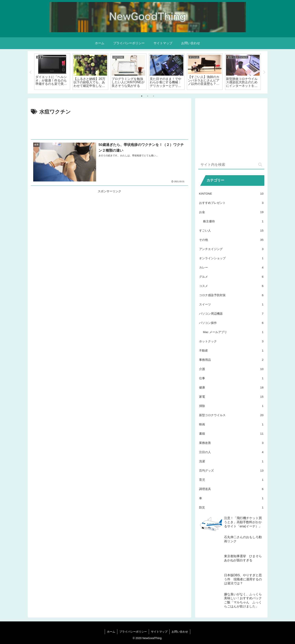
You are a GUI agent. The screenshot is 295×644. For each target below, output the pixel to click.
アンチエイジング (231, 249)
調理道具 (231, 489)
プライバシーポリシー (133, 632)
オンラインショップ (231, 258)
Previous (31, 72)
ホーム (111, 632)
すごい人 (231, 230)
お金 (231, 212)
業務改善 (231, 443)
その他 (231, 240)
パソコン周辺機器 (231, 314)
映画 (231, 424)
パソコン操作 (231, 323)
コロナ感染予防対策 (231, 295)
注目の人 (231, 452)
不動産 (231, 350)
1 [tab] (142, 96)
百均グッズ (231, 470)
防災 (231, 507)
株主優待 (233, 221)
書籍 (231, 434)
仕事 (231, 378)
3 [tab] (153, 96)
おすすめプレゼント (231, 203)
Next (265, 72)
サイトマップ (159, 632)
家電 (231, 397)
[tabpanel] (52, 72)
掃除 (231, 406)
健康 (231, 387)
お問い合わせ (180, 632)
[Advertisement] (109, 127)
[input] (231, 165)
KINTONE (231, 194)
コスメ (231, 286)
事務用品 (231, 360)
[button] (260, 165)
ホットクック (231, 341)
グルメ (231, 277)
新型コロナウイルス (231, 415)
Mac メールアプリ (233, 332)
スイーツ (231, 304)
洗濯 (231, 461)
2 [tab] (148, 96)
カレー (231, 267)
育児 (231, 480)
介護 (231, 369)
